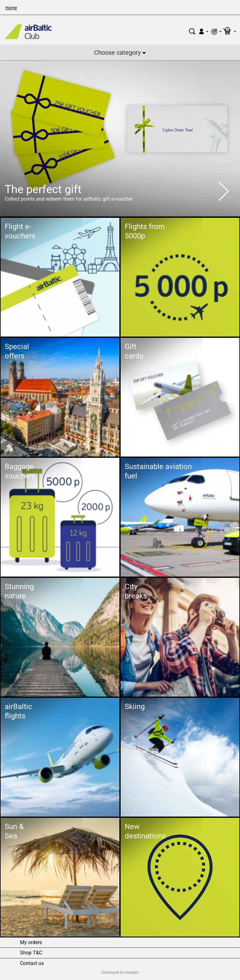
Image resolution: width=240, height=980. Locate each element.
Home (11, 8)
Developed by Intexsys (120, 972)
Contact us (32, 963)
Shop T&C (31, 953)
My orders (31, 942)
